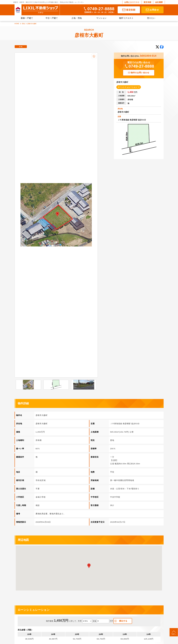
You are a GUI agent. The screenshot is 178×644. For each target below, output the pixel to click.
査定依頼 (147, 2)
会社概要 (159, 2)
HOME (17, 24)
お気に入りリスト (132, 2)
